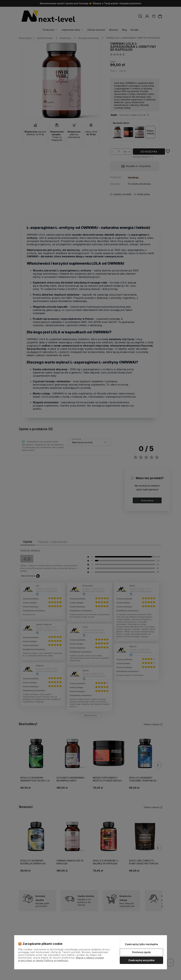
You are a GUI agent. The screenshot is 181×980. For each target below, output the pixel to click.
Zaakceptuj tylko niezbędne (141, 944)
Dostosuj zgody (141, 952)
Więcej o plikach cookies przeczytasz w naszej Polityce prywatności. (61, 959)
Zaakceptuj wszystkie (141, 960)
